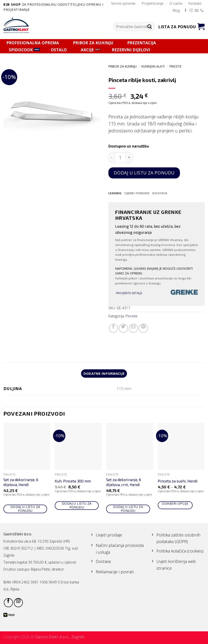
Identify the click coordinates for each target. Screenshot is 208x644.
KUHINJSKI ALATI (153, 66)
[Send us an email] (197, 11)
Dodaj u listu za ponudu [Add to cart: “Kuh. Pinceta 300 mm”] (77, 506)
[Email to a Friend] (133, 328)
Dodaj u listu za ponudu (144, 173)
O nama (176, 3)
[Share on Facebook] (113, 328)
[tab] (115, 193)
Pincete (176, 66)
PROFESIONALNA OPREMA (34, 43)
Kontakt (195, 3)
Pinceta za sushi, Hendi (178, 482)
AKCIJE (87, 50)
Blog (176, 10)
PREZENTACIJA (143, 43)
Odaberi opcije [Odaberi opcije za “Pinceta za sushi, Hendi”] (175, 504)
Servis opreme (123, 3)
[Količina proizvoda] (120, 158)
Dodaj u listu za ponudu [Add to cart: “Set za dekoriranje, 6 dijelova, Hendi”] (25, 510)
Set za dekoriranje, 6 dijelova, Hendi (21, 483)
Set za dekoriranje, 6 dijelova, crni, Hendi (124, 483)
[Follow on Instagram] (191, 11)
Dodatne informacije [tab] (104, 374)
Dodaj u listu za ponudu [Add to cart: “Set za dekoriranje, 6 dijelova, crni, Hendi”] (128, 510)
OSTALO (60, 50)
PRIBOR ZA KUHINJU (95, 43)
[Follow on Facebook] (186, 11)
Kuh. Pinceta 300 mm (73, 482)
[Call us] (202, 11)
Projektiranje (153, 3)
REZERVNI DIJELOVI (131, 50)
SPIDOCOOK (21, 50)
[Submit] (150, 27)
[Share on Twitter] (123, 328)
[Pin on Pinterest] (143, 328)
